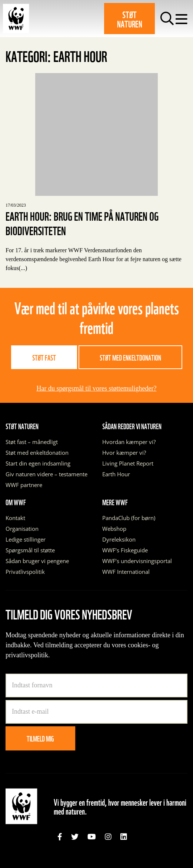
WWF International (126, 572)
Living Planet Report (128, 463)
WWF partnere (24, 485)
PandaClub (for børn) (129, 518)
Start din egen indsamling (38, 463)
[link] (60, 837)
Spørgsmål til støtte (30, 550)
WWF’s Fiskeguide (125, 550)
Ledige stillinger (26, 539)
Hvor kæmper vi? (124, 453)
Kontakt (15, 518)
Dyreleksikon (119, 539)
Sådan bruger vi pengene (37, 561)
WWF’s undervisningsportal (137, 561)
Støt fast (44, 357)
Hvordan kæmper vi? (129, 442)
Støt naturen (130, 19)
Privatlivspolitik (25, 572)
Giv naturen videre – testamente (46, 474)
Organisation (22, 529)
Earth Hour (116, 474)
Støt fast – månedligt (32, 442)
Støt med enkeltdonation (130, 357)
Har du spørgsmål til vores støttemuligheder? (96, 388)
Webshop (114, 529)
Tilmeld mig (40, 738)
